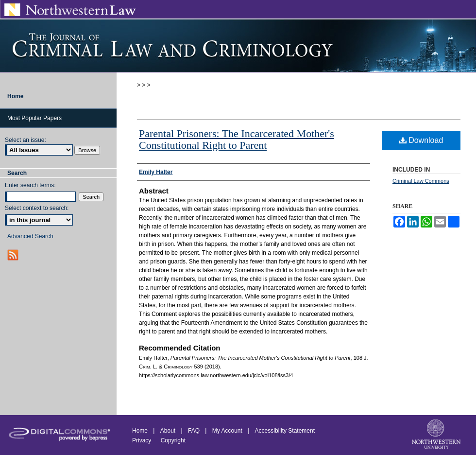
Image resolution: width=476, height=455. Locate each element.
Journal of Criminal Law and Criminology (238, 46)
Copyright (173, 440)
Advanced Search (30, 236)
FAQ (194, 431)
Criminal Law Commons (421, 181)
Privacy (143, 440)
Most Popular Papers (34, 118)
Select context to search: (37, 208)
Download (421, 140)
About (168, 431)
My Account (227, 431)
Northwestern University (437, 435)
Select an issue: (25, 140)
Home (140, 431)
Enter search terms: (30, 185)
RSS (14, 255)
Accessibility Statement (285, 431)
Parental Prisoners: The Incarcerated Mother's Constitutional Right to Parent (237, 139)
